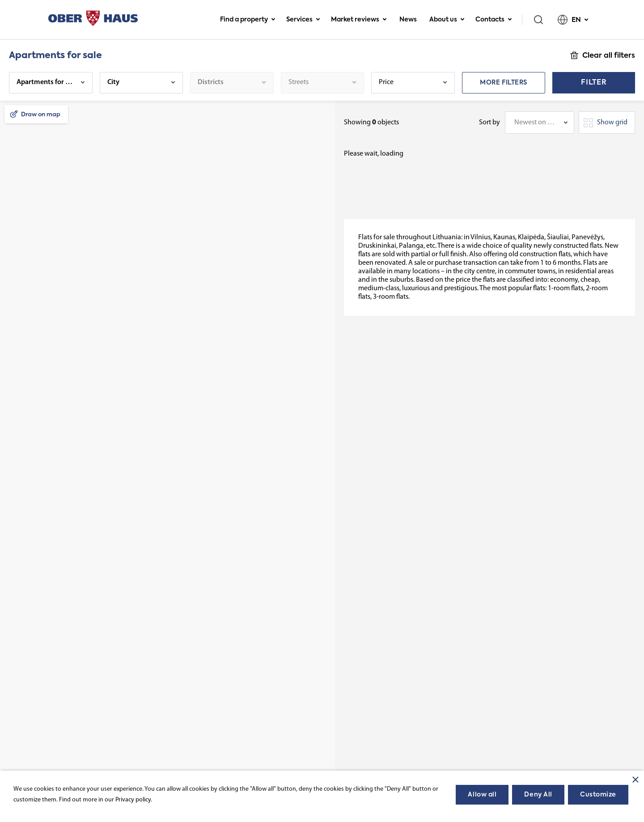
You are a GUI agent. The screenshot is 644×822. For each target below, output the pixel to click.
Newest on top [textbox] (535, 123)
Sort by (489, 123)
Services (303, 20)
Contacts (494, 20)
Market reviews (359, 20)
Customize (598, 795)
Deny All (538, 795)
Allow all (482, 795)
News (408, 20)
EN (573, 20)
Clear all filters (609, 56)
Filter (594, 83)
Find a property (248, 20)
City (113, 82)
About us (447, 20)
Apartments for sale (45, 82)
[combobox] (540, 123)
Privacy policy (133, 800)
